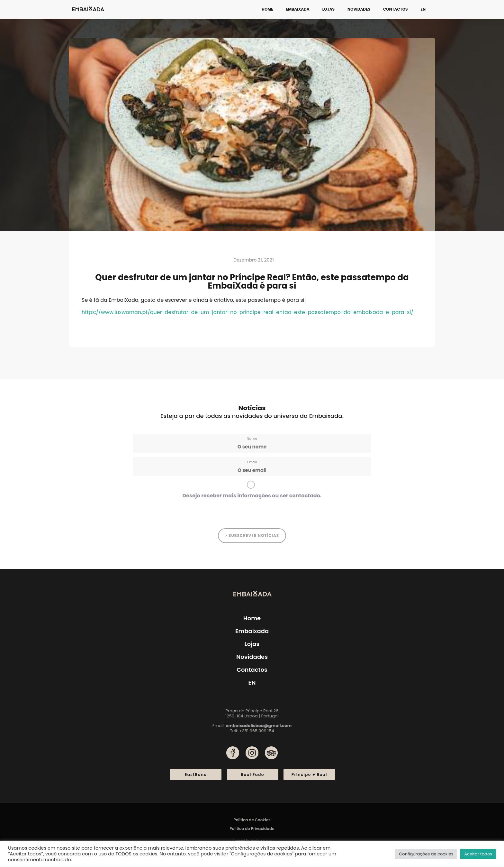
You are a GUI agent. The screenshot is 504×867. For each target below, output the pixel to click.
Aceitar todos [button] (478, 854)
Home (267, 9)
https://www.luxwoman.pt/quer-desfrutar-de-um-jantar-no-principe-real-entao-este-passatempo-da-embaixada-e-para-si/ (248, 312)
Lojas (328, 9)
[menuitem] (423, 9)
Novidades (359, 9)
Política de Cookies (252, 820)
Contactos (396, 9)
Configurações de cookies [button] (426, 854)
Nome (252, 438)
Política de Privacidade (252, 829)
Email (252, 462)
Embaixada (298, 9)
